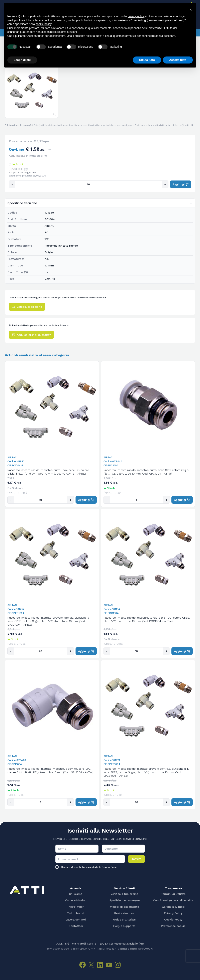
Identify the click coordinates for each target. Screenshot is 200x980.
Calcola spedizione (27, 307)
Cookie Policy (173, 920)
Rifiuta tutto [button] (147, 60)
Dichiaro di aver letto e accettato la (89, 867)
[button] (191, 10)
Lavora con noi (76, 920)
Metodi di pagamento (124, 907)
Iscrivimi (136, 859)
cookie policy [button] (43, 24)
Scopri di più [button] (22, 60)
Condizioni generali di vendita (173, 900)
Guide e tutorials (124, 920)
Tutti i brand (76, 913)
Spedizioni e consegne (124, 900)
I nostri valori (76, 907)
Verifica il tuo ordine (124, 894)
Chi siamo (76, 894)
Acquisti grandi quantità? (31, 335)
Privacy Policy (110, 867)
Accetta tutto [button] (178, 60)
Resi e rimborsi (124, 913)
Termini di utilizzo (173, 894)
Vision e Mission (76, 900)
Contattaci (76, 926)
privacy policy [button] (136, 16)
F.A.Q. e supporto (124, 926)
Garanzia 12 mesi (173, 907)
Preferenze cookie (173, 926)
